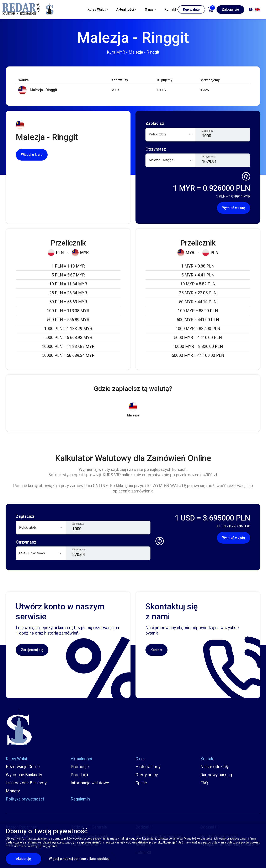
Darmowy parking (216, 775)
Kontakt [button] (170, 9)
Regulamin (80, 799)
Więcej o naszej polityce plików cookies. (80, 859)
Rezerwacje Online (23, 767)
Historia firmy (148, 767)
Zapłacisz (208, 131)
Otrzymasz (208, 157)
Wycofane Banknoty (24, 775)
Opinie (141, 783)
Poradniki (79, 775)
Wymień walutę (234, 208)
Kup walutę (191, 9)
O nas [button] (149, 9)
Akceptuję (29, 859)
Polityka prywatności (25, 799)
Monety (13, 791)
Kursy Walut (17, 759)
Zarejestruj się (32, 650)
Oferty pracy (147, 775)
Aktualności (81, 759)
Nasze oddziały (214, 767)
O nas (140, 759)
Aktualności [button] (125, 9)
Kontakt (156, 650)
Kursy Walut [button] (97, 9)
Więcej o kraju (32, 155)
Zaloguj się (230, 9)
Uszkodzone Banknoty (26, 783)
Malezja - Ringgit (38, 90)
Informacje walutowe (90, 783)
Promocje (80, 767)
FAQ (204, 783)
